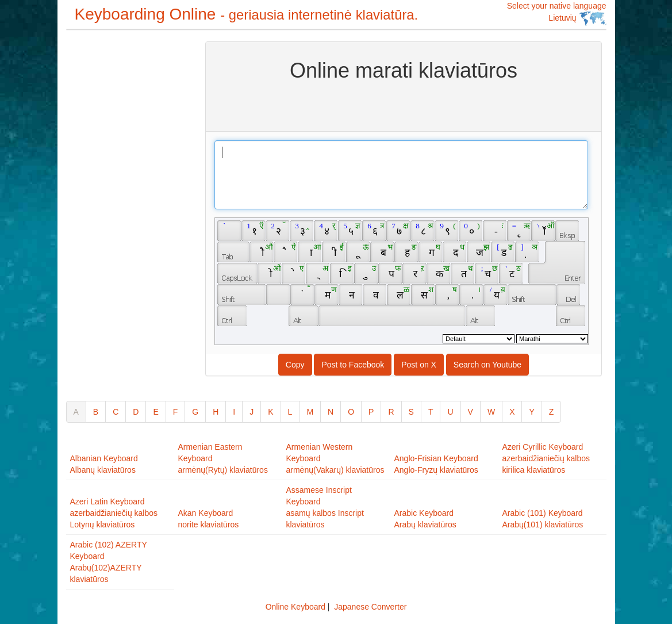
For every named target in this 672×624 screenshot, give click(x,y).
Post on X (419, 365)
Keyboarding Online (247, 14)
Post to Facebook (353, 365)
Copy (295, 365)
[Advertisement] (112, 214)
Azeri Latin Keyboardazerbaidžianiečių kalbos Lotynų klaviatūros (114, 513)
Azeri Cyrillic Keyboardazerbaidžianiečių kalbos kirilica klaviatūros (546, 458)
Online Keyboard (295, 607)
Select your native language (557, 14)
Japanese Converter (370, 607)
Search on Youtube (487, 365)
